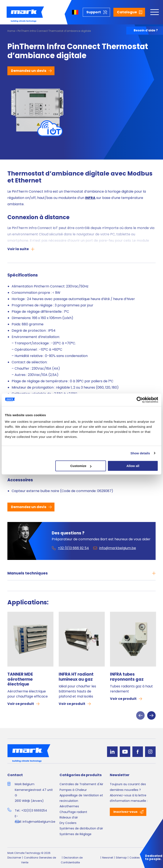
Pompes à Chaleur (73, 790)
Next (151, 715)
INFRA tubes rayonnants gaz (127, 677)
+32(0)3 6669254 (34, 810)
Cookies (135, 858)
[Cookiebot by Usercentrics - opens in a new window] (140, 400)
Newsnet (108, 858)
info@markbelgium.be (39, 822)
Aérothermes (69, 806)
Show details (140, 453)
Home (11, 31)
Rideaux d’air (69, 817)
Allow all (133, 466)
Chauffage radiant (73, 812)
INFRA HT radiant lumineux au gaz (76, 677)
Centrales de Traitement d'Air (81, 784)
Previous (140, 715)
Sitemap (121, 858)
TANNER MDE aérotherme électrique (20, 679)
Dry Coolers (68, 823)
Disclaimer (14, 858)
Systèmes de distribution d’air (81, 828)
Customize (81, 466)
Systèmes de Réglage (75, 834)
